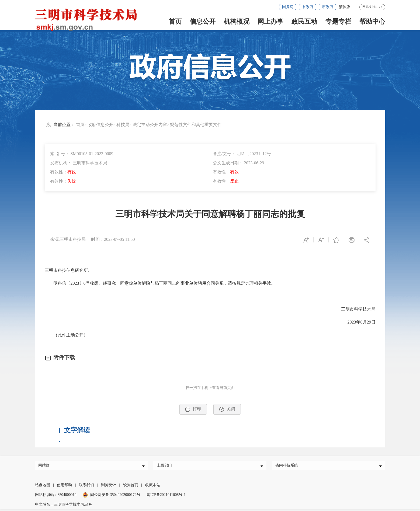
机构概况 (237, 22)
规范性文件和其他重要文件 (196, 125)
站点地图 (43, 487)
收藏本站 (153, 487)
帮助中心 (372, 22)
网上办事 (270, 22)
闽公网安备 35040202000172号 (112, 496)
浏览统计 (109, 487)
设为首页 (131, 487)
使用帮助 (64, 487)
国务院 (288, 7)
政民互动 (304, 22)
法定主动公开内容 (150, 125)
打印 (193, 409)
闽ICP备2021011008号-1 (166, 496)
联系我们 (86, 487)
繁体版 (345, 7)
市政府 (328, 7)
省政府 (308, 7)
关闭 (227, 409)
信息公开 (203, 22)
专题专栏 (338, 22)
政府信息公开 (100, 125)
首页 (175, 22)
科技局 (123, 125)
